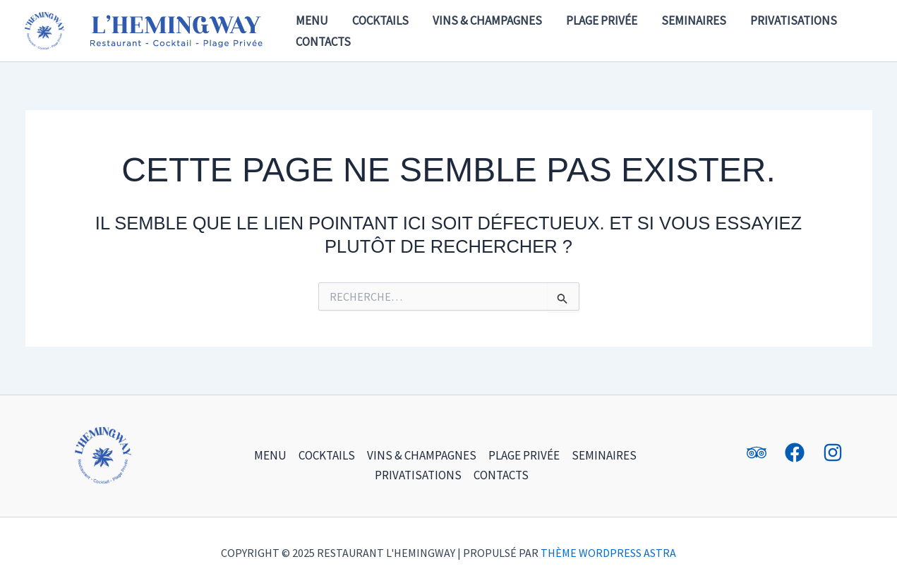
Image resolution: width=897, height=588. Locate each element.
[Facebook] (795, 452)
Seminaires (694, 20)
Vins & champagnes (487, 20)
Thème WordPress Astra (608, 553)
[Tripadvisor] (757, 452)
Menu (312, 20)
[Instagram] (833, 452)
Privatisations (794, 20)
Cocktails (380, 20)
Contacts (323, 42)
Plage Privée (602, 20)
